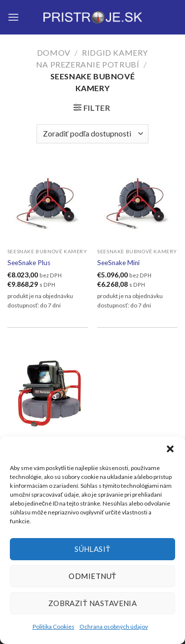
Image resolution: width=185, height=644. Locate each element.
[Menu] (13, 17)
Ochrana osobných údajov (114, 627)
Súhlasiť (92, 549)
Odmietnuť (92, 576)
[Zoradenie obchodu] (92, 134)
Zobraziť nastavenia (93, 603)
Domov (54, 52)
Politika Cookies (54, 627)
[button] (170, 449)
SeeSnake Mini (118, 263)
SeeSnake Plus (29, 263)
